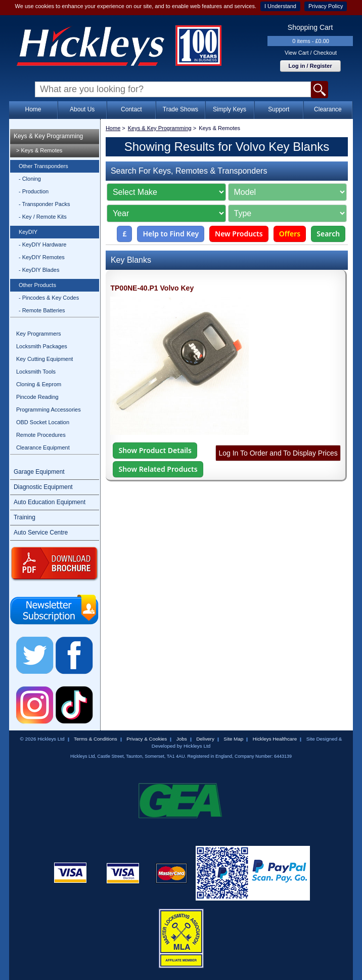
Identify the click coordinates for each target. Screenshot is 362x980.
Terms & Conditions (96, 739)
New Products (239, 234)
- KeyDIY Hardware (43, 244)
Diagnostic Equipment (43, 487)
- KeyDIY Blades (39, 270)
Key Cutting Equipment (45, 359)
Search (328, 234)
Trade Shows (180, 109)
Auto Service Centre (41, 533)
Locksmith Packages (42, 346)
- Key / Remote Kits (43, 217)
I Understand (280, 6)
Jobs (182, 739)
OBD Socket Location (43, 422)
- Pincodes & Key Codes (49, 298)
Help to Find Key (171, 234)
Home (33, 109)
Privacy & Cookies (147, 739)
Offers (290, 234)
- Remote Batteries (42, 310)
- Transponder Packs (44, 204)
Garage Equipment (39, 472)
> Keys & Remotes (39, 150)
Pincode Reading (37, 397)
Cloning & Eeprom (39, 384)
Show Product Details (155, 450)
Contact (131, 109)
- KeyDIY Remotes (42, 257)
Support (279, 109)
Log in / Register (310, 66)
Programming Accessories (49, 410)
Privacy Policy (326, 6)
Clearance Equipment (43, 447)
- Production (34, 191)
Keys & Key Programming (48, 136)
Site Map (233, 739)
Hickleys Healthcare (275, 739)
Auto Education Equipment (50, 502)
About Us (82, 109)
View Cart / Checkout (311, 53)
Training (25, 517)
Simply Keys (230, 109)
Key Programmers (39, 334)
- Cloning (30, 179)
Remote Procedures (41, 435)
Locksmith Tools (36, 372)
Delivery (205, 739)
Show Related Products (158, 469)
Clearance (328, 109)
